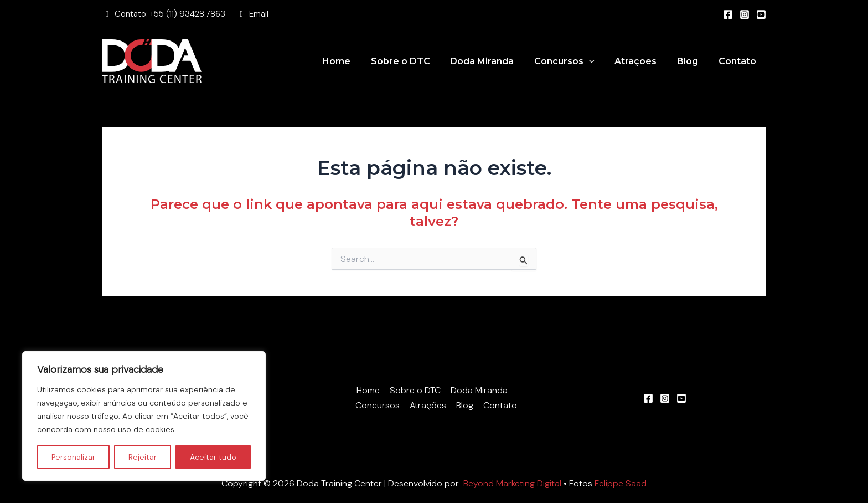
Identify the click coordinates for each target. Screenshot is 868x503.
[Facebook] (728, 14)
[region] (144, 416)
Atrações (642, 61)
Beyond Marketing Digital (513, 483)
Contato (738, 61)
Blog (691, 61)
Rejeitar (143, 457)
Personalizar (73, 457)
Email (259, 14)
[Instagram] (745, 14)
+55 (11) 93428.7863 (188, 14)
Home (353, 61)
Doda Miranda (494, 61)
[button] (598, 61)
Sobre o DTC (414, 61)
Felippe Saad (621, 483)
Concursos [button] (573, 61)
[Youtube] (761, 14)
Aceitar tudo (213, 457)
